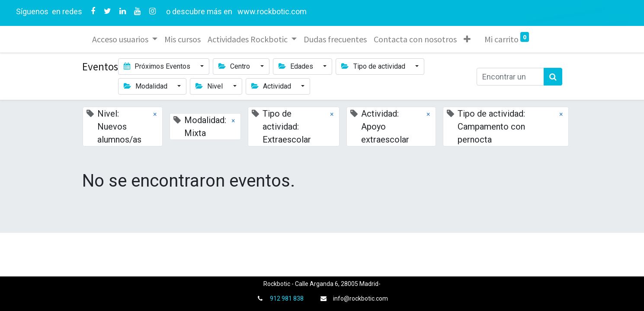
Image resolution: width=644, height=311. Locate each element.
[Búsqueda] (553, 77)
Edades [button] (297, 66)
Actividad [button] (272, 86)
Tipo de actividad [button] (374, 66)
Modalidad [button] (146, 86)
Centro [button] (235, 66)
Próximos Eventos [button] (158, 66)
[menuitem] (183, 39)
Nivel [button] (210, 86)
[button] (468, 39)
